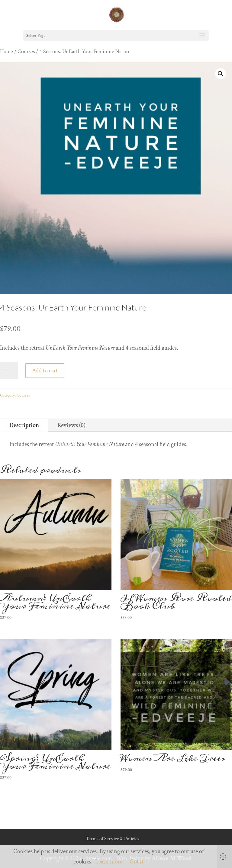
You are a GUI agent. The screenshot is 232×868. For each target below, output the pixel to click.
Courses (26, 51)
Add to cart (45, 371)
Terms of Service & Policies (113, 839)
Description (24, 425)
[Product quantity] (9, 371)
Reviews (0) (71, 425)
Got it (137, 862)
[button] (221, 74)
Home (6, 51)
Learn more (109, 862)
